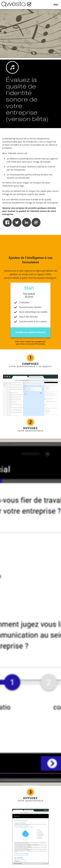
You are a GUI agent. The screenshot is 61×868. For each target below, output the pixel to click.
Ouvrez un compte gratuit (30, 332)
